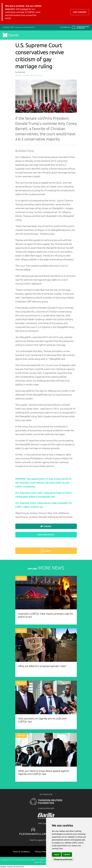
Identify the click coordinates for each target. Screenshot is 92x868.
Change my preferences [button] (63, 859)
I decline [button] (67, 854)
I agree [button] (56, 854)
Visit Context (80, 12)
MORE (46, 568)
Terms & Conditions (21, 852)
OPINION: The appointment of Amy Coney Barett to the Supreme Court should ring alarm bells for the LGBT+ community (43, 483)
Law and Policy (46, 535)
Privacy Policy (41, 852)
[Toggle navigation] (87, 11)
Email (46, 551)
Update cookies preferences (12, 867)
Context (24, 9)
